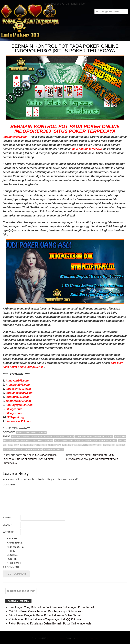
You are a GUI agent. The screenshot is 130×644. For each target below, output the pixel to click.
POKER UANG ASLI (94, 445)
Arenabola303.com (18, 385)
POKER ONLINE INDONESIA (50, 445)
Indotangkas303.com (19, 393)
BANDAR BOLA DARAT (108, 441)
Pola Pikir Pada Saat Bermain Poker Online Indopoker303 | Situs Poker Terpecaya (31, 459)
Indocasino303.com (18, 389)
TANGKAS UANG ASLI (33, 449)
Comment (9, 485)
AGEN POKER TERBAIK (64, 441)
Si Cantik (42, 432)
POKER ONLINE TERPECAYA (74, 445)
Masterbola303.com (18, 401)
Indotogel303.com (17, 397)
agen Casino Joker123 (42, 437)
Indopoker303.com (15, 137)
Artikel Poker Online (26, 432)
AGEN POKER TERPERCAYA (86, 441)
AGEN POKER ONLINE (23, 441)
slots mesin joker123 (13, 449)
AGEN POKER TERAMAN (43, 441)
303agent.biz (14, 409)
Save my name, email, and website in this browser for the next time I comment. (15, 553)
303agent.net (14, 413)
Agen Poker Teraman (56, 638)
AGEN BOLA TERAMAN (21, 437)
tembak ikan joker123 (53, 449)
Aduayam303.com (17, 381)
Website (8, 532)
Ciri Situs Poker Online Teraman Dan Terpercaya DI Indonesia (46, 611)
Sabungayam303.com (20, 405)
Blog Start (94, 638)
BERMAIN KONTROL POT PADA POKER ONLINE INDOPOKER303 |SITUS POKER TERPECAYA (65, 129)
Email (7, 525)
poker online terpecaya (87, 149)
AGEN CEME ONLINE (84, 437)
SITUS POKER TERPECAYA (114, 445)
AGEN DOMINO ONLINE (103, 437)
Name (7, 518)
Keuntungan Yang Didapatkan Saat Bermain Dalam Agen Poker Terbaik (52, 607)
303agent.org (16, 417)
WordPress (81, 638)
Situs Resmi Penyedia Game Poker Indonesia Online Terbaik (45, 615)
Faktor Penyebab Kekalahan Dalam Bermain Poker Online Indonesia (50, 624)
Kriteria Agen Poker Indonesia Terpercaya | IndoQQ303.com (45, 619)
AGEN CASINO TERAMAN (64, 437)
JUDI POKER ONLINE (29, 445)
